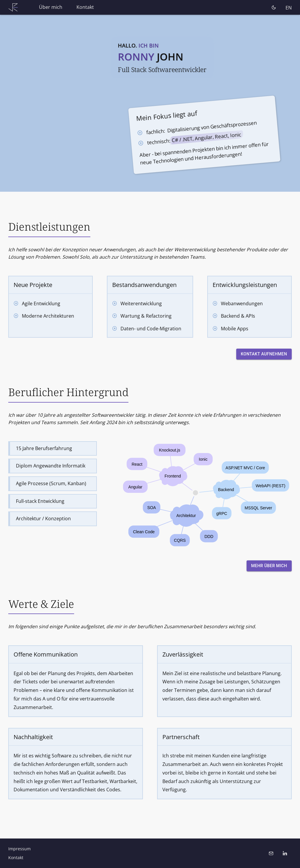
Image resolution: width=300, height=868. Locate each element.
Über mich (51, 7)
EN (289, 8)
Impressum (19, 849)
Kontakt (85, 7)
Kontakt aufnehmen (264, 354)
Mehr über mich (269, 566)
